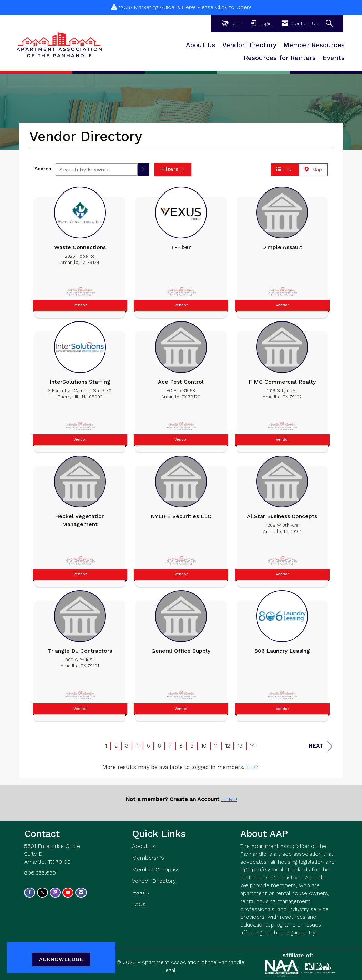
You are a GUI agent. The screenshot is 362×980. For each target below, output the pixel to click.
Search (43, 169)
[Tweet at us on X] (42, 893)
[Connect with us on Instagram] (55, 893)
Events (334, 58)
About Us (201, 45)
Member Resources (314, 45)
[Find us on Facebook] (30, 893)
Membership (148, 858)
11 (216, 746)
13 (240, 746)
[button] (143, 170)
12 (228, 746)
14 (253, 746)
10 (204, 746)
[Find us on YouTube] (68, 893)
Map (313, 169)
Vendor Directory (249, 45)
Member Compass (156, 869)
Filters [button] (173, 169)
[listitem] (80, 250)
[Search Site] (330, 24)
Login (253, 767)
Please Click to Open (223, 7)
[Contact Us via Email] (81, 893)
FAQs (139, 904)
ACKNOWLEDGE (61, 959)
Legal (169, 970)
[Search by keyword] (96, 169)
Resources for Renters (280, 58)
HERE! (229, 799)
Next (320, 746)
